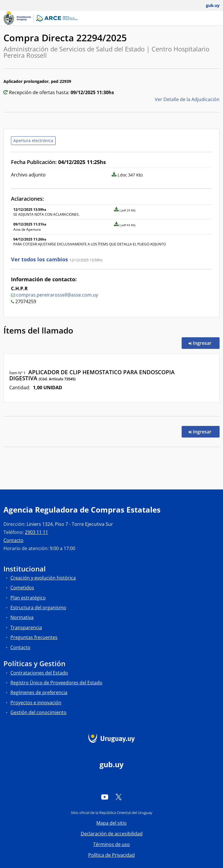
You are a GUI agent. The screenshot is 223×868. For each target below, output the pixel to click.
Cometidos (22, 588)
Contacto (13, 540)
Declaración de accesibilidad (112, 834)
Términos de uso (112, 844)
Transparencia (26, 627)
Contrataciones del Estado (39, 673)
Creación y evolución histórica (43, 578)
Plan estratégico (28, 598)
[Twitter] (119, 797)
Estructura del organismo (38, 608)
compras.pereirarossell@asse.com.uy (57, 295)
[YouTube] (105, 797)
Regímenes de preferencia (39, 692)
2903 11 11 (36, 532)
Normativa (22, 617)
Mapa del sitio (112, 823)
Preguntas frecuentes (34, 637)
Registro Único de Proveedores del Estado (56, 683)
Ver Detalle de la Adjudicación (187, 99)
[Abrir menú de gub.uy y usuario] (209, 5)
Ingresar (204, 343)
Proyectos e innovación (36, 703)
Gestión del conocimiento (38, 712)
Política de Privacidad (112, 855)
